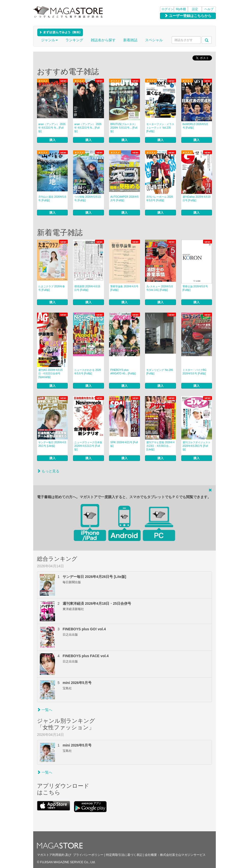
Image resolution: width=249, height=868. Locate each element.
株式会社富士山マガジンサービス (183, 855)
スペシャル (154, 40)
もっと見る (48, 471)
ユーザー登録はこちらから (188, 16)
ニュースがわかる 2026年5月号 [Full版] (88, 372)
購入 (52, 140)
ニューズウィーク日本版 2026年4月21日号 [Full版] (88, 446)
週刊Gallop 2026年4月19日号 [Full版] (197, 199)
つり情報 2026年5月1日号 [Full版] (88, 199)
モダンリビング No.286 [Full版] (160, 372)
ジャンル (49, 40)
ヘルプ (209, 9)
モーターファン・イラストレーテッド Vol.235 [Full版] (160, 128)
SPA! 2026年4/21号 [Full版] (124, 444)
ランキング (74, 40)
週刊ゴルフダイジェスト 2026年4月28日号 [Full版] (197, 446)
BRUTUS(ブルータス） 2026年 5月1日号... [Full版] (124, 128)
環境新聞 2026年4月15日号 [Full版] (87, 288)
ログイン (168, 9)
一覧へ (45, 710)
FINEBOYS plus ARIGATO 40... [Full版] (123, 372)
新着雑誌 (130, 40)
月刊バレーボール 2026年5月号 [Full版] (160, 199)
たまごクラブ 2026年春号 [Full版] (52, 288)
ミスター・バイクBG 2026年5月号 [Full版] (194, 372)
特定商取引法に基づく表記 (124, 855)
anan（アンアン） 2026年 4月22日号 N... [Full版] (52, 128)
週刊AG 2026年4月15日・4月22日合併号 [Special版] (50, 374)
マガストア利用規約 (51, 855)
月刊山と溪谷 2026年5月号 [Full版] (52, 199)
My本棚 (181, 9)
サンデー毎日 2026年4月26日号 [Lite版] (52, 444)
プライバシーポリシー (88, 855)
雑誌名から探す (103, 40)
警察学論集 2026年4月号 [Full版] (124, 288)
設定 (195, 9)
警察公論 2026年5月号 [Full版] (195, 288)
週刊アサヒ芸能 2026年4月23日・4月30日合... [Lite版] (160, 446)
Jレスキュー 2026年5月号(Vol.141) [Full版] (160, 288)
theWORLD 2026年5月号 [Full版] (195, 126)
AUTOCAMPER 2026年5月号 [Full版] (124, 199)
